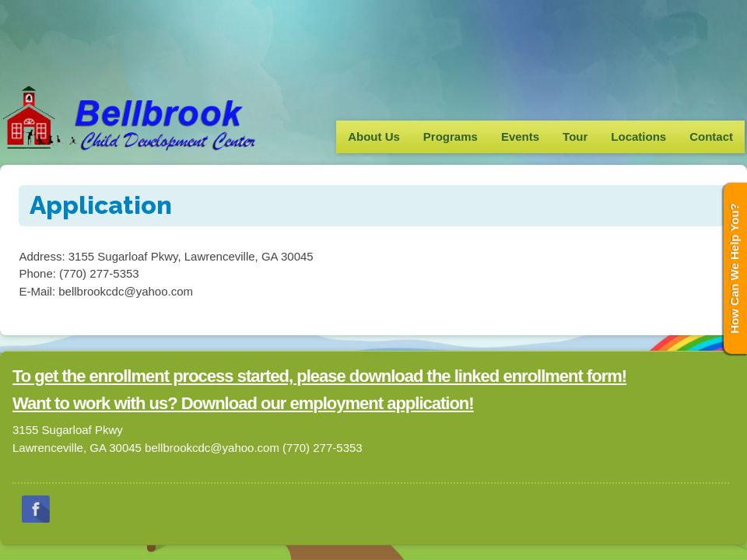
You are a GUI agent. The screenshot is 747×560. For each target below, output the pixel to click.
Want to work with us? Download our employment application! (243, 403)
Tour (575, 136)
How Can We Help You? (734, 268)
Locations (638, 136)
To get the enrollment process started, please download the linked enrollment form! (319, 376)
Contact (711, 136)
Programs (451, 136)
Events (520, 136)
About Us (374, 136)
